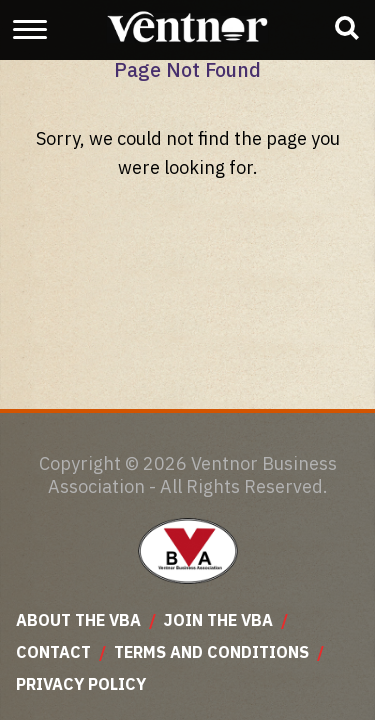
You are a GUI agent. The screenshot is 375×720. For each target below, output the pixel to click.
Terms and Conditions (211, 652)
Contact (53, 652)
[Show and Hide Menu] (30, 29)
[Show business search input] (347, 28)
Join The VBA (218, 620)
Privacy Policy (81, 684)
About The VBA (78, 620)
